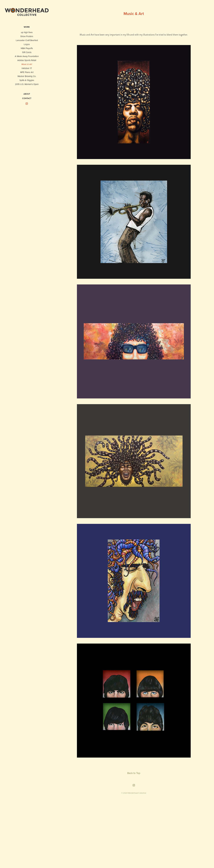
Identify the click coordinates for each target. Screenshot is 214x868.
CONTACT (27, 98)
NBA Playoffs (27, 48)
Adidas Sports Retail (27, 60)
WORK (27, 27)
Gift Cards (27, 52)
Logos (27, 44)
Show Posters (27, 36)
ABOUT (27, 94)
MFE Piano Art (27, 72)
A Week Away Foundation (27, 56)
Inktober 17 (27, 68)
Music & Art (27, 64)
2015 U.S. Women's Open (27, 84)
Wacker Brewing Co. (27, 76)
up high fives (27, 32)
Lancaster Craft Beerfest (27, 40)
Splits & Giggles (27, 80)
